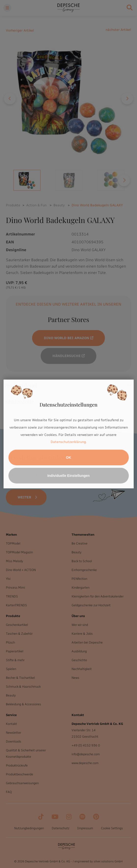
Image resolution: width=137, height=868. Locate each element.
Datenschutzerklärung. (68, 442)
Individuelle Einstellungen (68, 476)
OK (68, 458)
